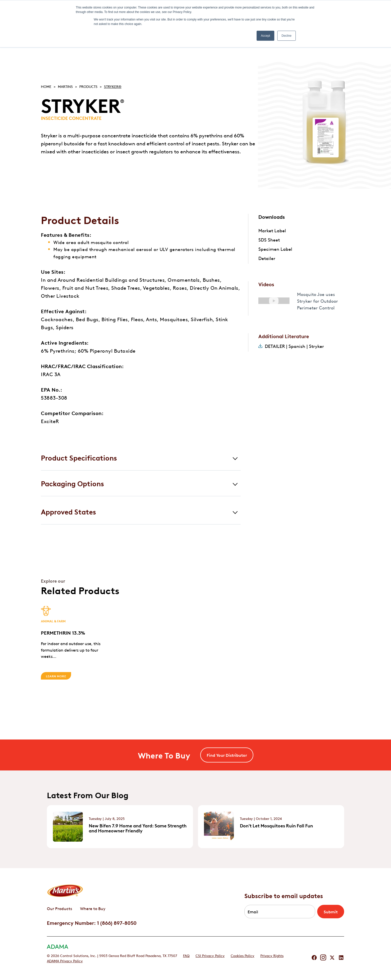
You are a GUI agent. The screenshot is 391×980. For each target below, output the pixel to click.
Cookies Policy (243, 955)
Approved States (68, 511)
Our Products (59, 908)
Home (46, 86)
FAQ (186, 955)
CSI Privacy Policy (210, 955)
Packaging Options (72, 483)
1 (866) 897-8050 (117, 923)
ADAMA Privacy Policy (65, 961)
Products (88, 86)
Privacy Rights (272, 955)
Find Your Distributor (227, 755)
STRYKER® (113, 86)
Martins (65, 86)
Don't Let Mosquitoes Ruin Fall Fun (276, 825)
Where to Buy (93, 908)
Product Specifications (79, 457)
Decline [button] (287, 36)
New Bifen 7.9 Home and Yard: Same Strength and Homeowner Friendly (138, 828)
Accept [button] (265, 36)
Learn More (56, 676)
